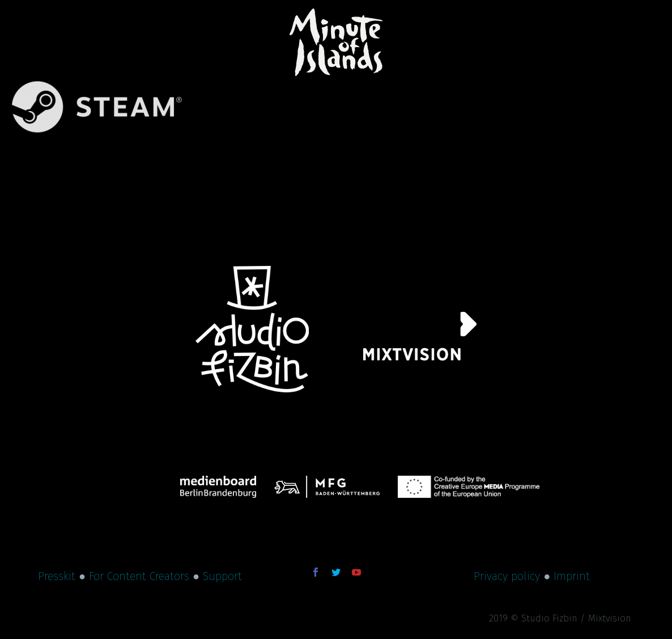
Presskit (57, 576)
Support (222, 576)
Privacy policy (507, 576)
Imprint (572, 576)
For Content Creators (139, 576)
